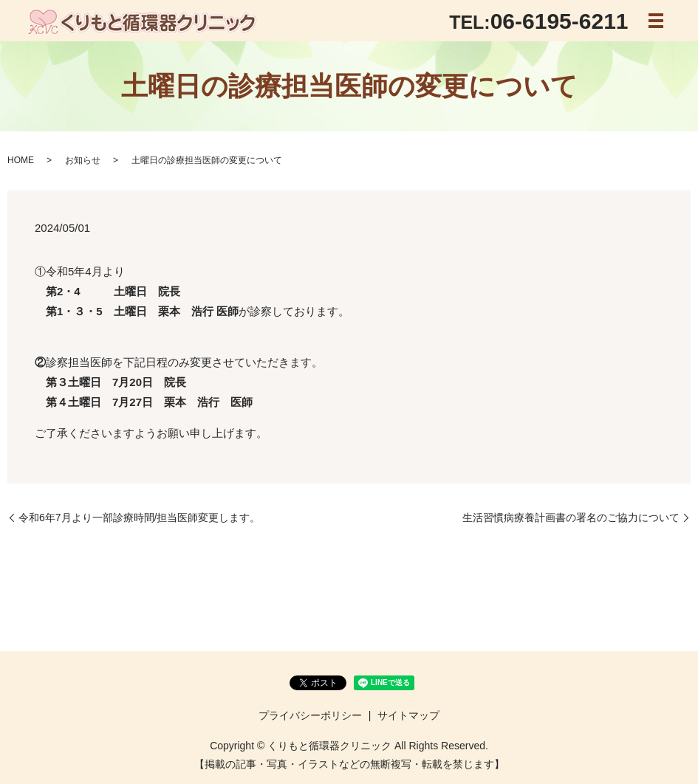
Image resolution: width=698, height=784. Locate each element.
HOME (21, 160)
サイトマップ (408, 715)
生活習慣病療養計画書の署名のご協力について (571, 517)
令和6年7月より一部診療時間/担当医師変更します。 (139, 517)
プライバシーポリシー (310, 715)
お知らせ (83, 160)
